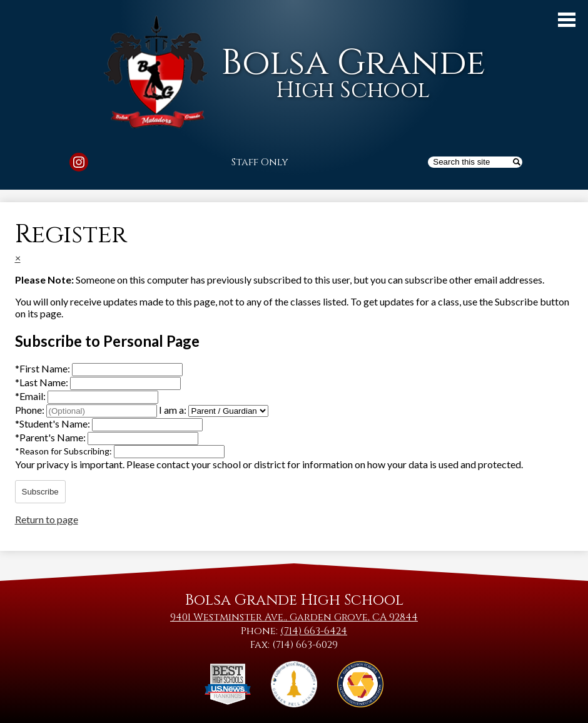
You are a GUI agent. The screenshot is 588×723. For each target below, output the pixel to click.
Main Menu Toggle (567, 20)
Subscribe (40, 492)
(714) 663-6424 (314, 631)
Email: (31, 396)
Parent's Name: (51, 437)
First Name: (43, 368)
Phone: (31, 410)
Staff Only (260, 162)
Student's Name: (53, 423)
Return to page (47, 519)
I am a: (173, 410)
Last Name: (43, 382)
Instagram (79, 164)
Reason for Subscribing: (64, 451)
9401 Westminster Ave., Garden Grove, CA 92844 (294, 617)
